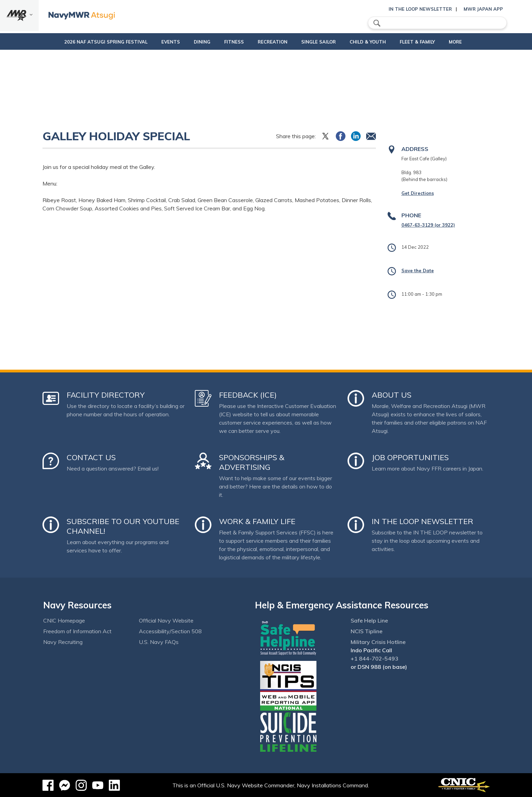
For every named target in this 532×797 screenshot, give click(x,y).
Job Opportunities (410, 457)
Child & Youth (371, 42)
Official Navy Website (166, 620)
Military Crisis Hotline (378, 642)
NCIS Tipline (367, 631)
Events (155, 42)
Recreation (270, 42)
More (465, 42)
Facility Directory (106, 395)
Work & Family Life (257, 521)
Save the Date (418, 271)
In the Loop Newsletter (420, 9)
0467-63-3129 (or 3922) (428, 225)
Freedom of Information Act (77, 631)
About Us (392, 395)
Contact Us (91, 457)
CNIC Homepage (64, 620)
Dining (187, 42)
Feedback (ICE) (248, 395)
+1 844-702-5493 (374, 658)
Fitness (225, 42)
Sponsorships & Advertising (252, 462)
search (377, 23)
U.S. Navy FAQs (159, 642)
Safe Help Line (369, 620)
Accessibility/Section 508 (170, 631)
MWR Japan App (483, 9)
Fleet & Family (427, 42)
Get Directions (418, 193)
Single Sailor (322, 42)
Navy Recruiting (63, 642)
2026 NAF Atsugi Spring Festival (90, 42)
